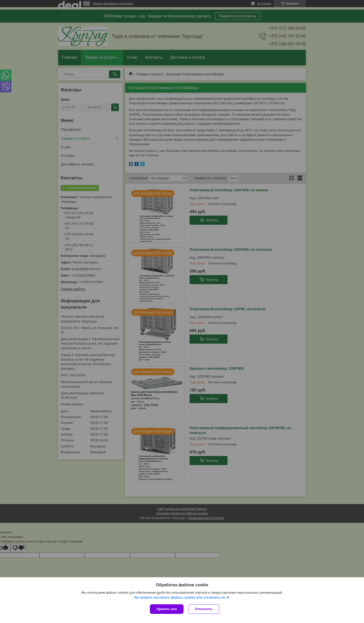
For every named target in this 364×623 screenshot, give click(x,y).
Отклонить (204, 609)
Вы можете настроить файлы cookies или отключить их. (180, 597)
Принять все (167, 609)
